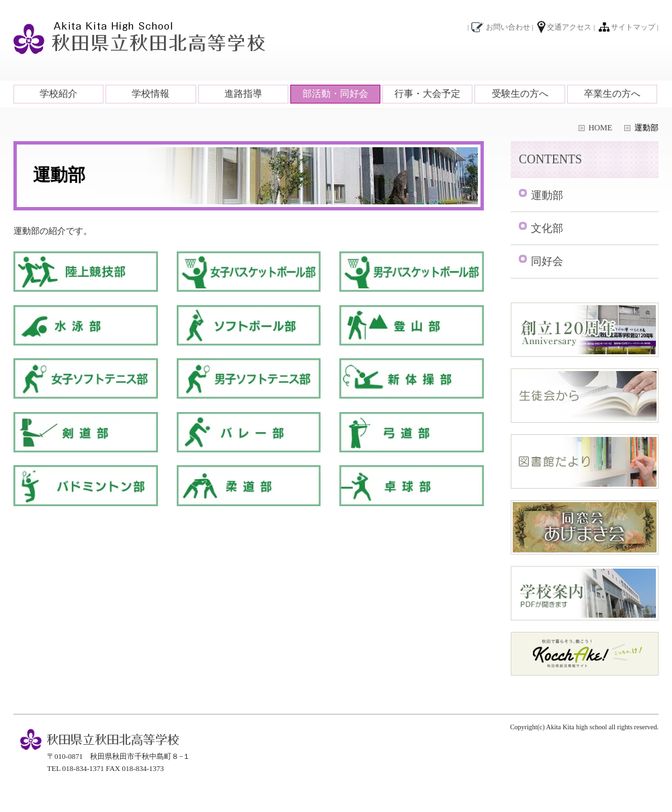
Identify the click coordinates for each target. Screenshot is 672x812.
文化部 (547, 228)
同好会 (547, 261)
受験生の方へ (520, 94)
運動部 (547, 195)
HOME (600, 128)
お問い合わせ (508, 27)
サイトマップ (633, 27)
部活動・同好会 (335, 94)
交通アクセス (569, 27)
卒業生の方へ (612, 94)
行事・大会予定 (427, 94)
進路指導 (243, 94)
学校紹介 (58, 94)
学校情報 (151, 94)
